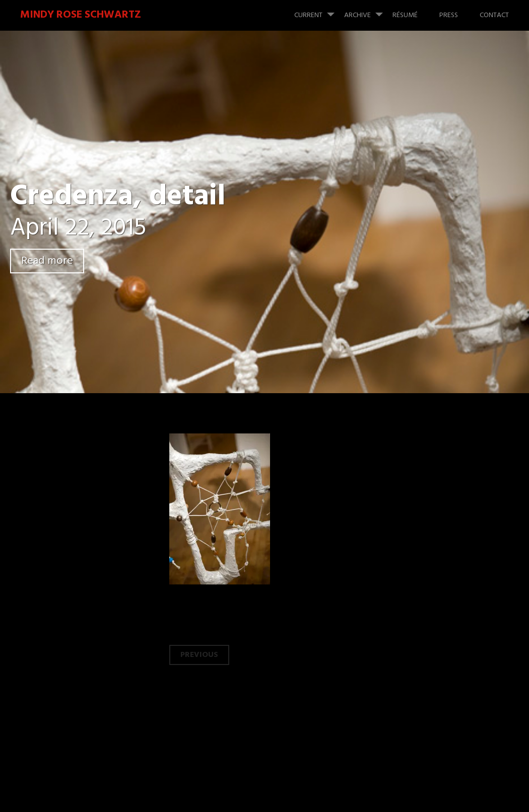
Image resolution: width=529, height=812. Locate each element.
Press (449, 15)
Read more (47, 261)
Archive (368, 11)
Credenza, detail (118, 197)
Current (318, 11)
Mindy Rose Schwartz (81, 15)
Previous (199, 655)
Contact (494, 15)
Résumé (405, 15)
